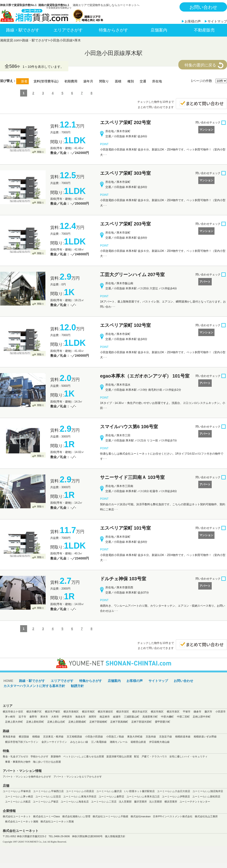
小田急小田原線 (61, 40)
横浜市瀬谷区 (105, 712)
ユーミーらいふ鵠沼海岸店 (208, 791)
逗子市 (22, 717)
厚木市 (44, 717)
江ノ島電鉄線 (99, 742)
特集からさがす (113, 30)
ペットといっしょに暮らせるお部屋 (84, 756)
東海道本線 (9, 737)
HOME (8, 681)
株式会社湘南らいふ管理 (76, 816)
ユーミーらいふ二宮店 (104, 802)
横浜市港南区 (71, 712)
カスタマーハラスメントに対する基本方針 (34, 686)
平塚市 (187, 712)
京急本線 (151, 737)
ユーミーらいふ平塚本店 (17, 791)
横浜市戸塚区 (53, 712)
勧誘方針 (77, 686)
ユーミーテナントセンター (195, 802)
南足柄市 (105, 717)
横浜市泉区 (173, 712)
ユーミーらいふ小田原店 (80, 791)
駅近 (137, 756)
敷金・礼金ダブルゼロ (16, 756)
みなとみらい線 (79, 742)
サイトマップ (217, 21)
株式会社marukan (141, 816)
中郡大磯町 (167, 717)
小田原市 (221, 712)
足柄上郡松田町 (35, 722)
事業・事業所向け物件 (18, 762)
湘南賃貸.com (10, 40)
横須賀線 (24, 737)
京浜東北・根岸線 (53, 737)
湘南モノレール (119, 742)
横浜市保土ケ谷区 (13, 712)
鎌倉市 (197, 712)
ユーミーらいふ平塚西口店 (48, 791)
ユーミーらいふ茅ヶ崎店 (19, 796)
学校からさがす (39, 756)
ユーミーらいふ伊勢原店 (176, 796)
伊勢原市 (67, 717)
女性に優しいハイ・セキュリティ (188, 756)
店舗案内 (159, 30)
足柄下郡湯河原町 (142, 722)
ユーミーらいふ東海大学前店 (80, 796)
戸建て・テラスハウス (154, 756)
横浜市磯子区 (34, 712)
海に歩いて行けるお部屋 (47, 762)
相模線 (36, 737)
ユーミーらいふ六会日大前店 (174, 791)
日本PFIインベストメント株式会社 (173, 816)
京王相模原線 (74, 737)
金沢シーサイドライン (54, 742)
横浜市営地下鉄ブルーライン (22, 742)
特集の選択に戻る (200, 65)
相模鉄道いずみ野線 (205, 737)
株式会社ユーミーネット (17, 816)
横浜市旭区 (88, 712)
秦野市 (33, 717)
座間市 (93, 717)
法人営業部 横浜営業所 (163, 802)
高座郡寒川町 (150, 717)
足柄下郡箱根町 (98, 722)
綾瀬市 (117, 717)
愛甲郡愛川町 (163, 722)
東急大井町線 (135, 737)
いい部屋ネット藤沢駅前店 (139, 791)
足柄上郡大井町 (14, 722)
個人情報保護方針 (115, 836)
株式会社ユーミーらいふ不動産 (110, 816)
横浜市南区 (157, 712)
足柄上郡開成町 (77, 722)
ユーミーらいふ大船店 (18, 802)
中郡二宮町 (183, 717)
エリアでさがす (68, 30)
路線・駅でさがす (23, 30)
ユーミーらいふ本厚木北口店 (143, 796)
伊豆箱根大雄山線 (159, 742)
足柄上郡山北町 (56, 722)
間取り (41, 152)
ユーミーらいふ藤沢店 (109, 791)
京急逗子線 (166, 737)
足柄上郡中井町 (202, 717)
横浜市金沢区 (140, 712)
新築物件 (56, 756)
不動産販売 (204, 30)
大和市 (55, 717)
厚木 (78, 40)
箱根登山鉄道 (138, 742)
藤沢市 (208, 712)
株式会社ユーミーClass (47, 816)
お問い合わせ (203, 7)
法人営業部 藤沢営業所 (133, 802)
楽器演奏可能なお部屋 (119, 756)
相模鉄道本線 (183, 737)
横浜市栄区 (123, 712)
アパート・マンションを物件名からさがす (27, 777)
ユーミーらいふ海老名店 (75, 802)
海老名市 (80, 717)
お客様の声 (193, 21)
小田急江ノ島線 (115, 737)
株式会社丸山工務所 (206, 816)
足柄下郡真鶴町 (119, 722)
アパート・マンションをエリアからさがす (78, 777)
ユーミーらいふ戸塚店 (46, 802)
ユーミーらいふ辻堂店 (48, 796)
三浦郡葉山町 (132, 717)
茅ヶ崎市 (10, 717)
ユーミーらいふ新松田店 (206, 796)
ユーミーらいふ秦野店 (111, 796)
